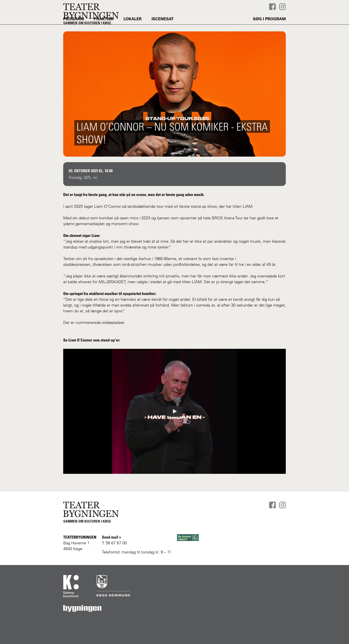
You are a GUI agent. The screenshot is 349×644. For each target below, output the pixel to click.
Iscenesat (163, 30)
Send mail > (112, 537)
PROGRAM (74, 30)
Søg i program (269, 30)
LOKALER (133, 30)
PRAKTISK (104, 30)
